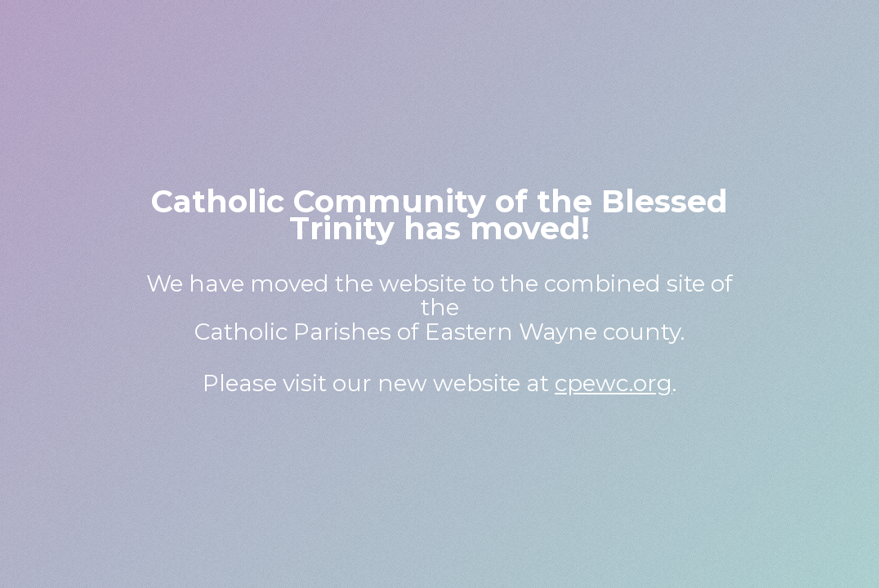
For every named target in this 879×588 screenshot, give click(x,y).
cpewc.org (614, 383)
